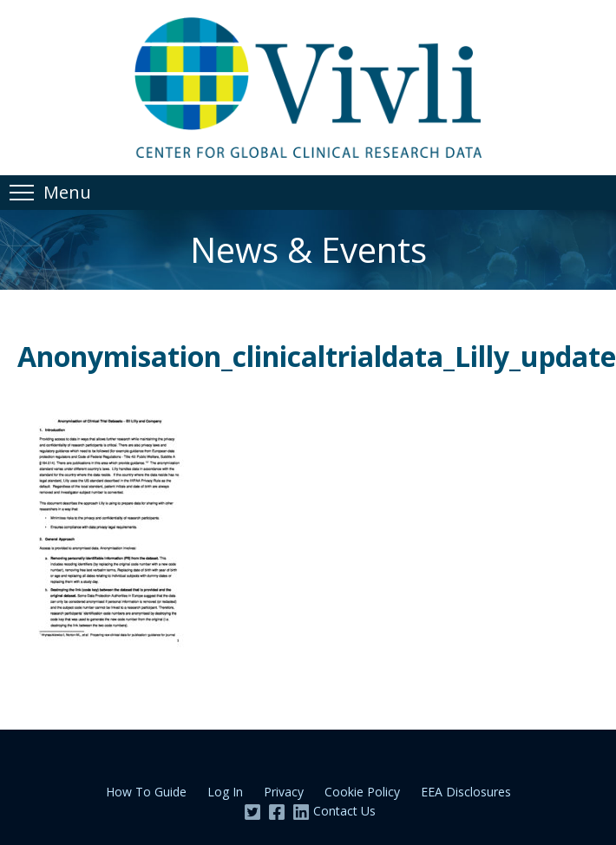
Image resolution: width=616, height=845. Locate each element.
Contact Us (344, 811)
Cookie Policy (362, 792)
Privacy (284, 792)
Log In (225, 792)
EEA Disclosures (466, 792)
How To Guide (146, 792)
